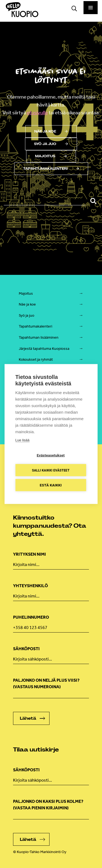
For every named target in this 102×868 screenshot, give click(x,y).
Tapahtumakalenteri (51, 169)
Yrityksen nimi (30, 554)
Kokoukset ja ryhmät (36, 359)
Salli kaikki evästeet (51, 470)
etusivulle (37, 113)
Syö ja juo (51, 144)
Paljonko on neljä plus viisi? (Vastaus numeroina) (46, 683)
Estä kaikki (51, 485)
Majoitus (51, 156)
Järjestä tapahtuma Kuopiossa (44, 349)
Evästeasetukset (51, 455)
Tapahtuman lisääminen (39, 337)
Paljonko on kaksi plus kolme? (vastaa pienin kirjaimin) (48, 805)
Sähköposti (26, 649)
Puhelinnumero (31, 617)
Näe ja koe (51, 131)
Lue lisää (22, 440)
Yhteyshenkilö (30, 586)
